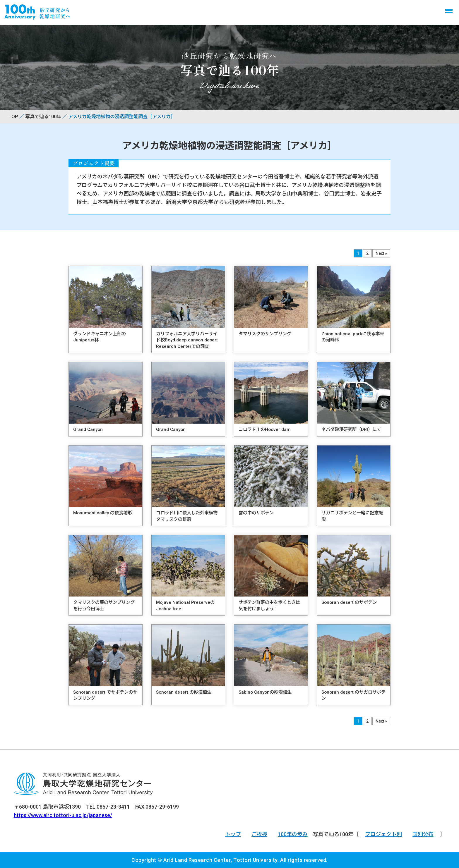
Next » (381, 253)
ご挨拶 (259, 834)
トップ (233, 834)
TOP (13, 117)
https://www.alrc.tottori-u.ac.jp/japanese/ (63, 815)
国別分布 (423, 834)
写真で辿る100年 (43, 117)
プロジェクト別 (383, 834)
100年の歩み (293, 834)
